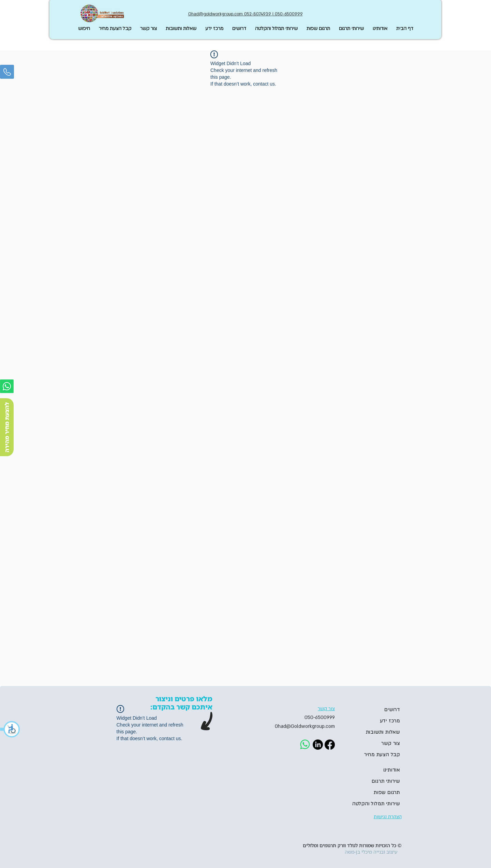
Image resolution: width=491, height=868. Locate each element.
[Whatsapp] (7, 386)
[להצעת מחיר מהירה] (7, 427)
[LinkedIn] (318, 745)
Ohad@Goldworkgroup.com (305, 726)
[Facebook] (330, 745)
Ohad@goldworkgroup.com (215, 14)
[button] (10, 729)
